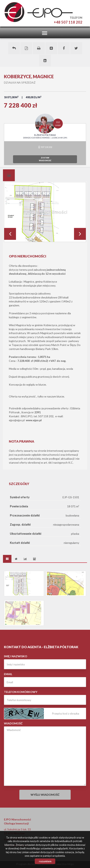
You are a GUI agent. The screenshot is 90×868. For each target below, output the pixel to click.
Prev (10, 234)
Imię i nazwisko (16, 656)
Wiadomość (13, 723)
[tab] (9, 175)
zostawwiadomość (45, 159)
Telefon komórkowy (21, 692)
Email (8, 674)
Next (80, 234)
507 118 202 (45, 147)
